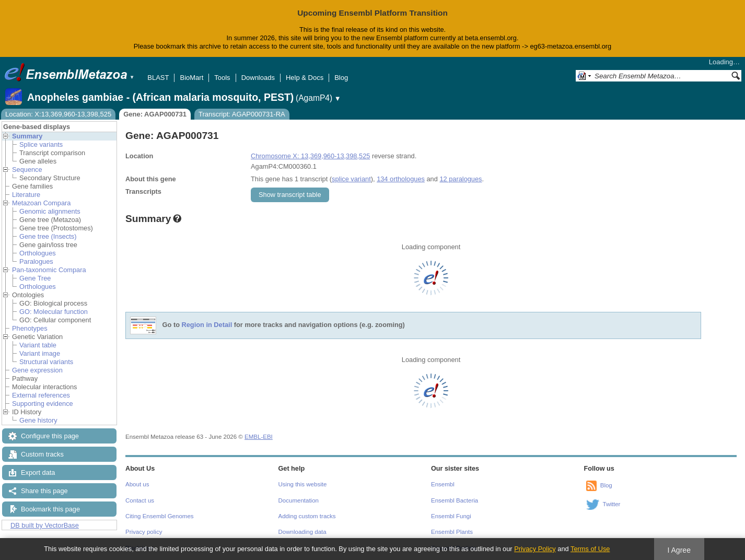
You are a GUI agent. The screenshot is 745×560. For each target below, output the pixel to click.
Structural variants (46, 362)
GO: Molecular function (54, 312)
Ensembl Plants (452, 532)
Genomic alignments (50, 211)
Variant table (38, 345)
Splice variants (41, 144)
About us (137, 484)
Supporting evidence (43, 404)
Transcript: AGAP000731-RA (242, 114)
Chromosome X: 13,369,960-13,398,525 (310, 156)
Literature (26, 195)
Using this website (303, 484)
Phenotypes (30, 328)
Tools (222, 78)
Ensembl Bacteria (455, 500)
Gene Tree (35, 278)
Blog (341, 78)
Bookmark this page (50, 509)
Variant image (40, 353)
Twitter (612, 504)
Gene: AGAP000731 (155, 114)
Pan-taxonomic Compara (49, 270)
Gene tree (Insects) (48, 236)
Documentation (299, 500)
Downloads (258, 78)
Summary (27, 136)
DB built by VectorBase (45, 525)
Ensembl (443, 484)
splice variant (351, 179)
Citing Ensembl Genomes (160, 516)
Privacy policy (144, 532)
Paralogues (36, 261)
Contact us (140, 500)
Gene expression (37, 370)
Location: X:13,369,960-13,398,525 (58, 114)
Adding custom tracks (307, 516)
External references (41, 395)
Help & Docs (305, 78)
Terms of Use (590, 549)
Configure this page (50, 436)
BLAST (158, 78)
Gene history (38, 420)
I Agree (679, 550)
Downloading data (302, 532)
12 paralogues (461, 179)
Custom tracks (42, 454)
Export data (38, 472)
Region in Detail (207, 325)
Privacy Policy (535, 549)
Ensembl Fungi (451, 516)
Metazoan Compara (41, 203)
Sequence (27, 170)
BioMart (191, 78)
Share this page (44, 491)
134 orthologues (401, 179)
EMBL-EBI (259, 437)
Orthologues (38, 253)
